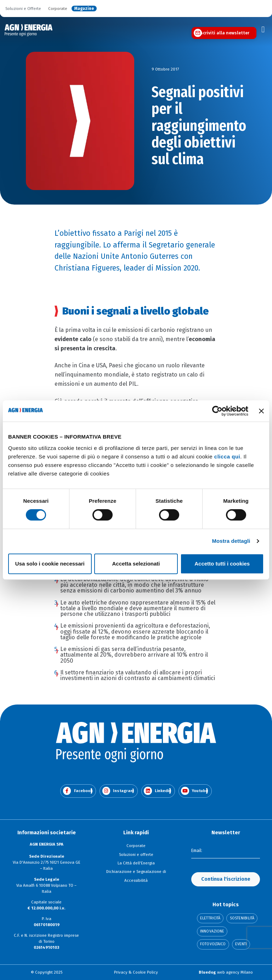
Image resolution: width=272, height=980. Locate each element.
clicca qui (227, 456)
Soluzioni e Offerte (23, 9)
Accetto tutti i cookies (222, 564)
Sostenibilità (242, 918)
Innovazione (212, 932)
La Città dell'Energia (136, 863)
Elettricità (210, 918)
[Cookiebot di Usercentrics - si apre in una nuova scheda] (217, 411)
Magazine (84, 9)
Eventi (241, 944)
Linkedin (157, 791)
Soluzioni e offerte (136, 854)
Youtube (194, 791)
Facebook (78, 791)
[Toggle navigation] (263, 29)
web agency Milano (226, 972)
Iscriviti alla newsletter (224, 33)
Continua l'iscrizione (226, 879)
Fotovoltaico (213, 944)
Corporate (58, 9)
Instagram (118, 791)
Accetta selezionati (136, 564)
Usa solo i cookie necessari (50, 564)
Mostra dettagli (231, 541)
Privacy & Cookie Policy (136, 972)
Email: (197, 851)
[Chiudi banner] (261, 411)
